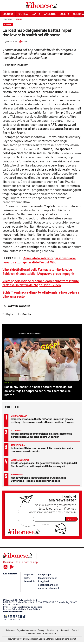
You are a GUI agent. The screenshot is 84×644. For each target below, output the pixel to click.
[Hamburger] (4, 6)
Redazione (10, 630)
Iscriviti (72, 519)
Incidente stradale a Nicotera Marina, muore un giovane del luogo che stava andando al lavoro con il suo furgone (42, 420)
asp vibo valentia (19, 306)
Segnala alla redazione (26, 630)
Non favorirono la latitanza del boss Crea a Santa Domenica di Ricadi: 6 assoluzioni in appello (38, 479)
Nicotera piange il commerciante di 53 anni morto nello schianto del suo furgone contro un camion (42, 435)
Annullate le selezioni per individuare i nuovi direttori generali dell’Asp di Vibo (39, 260)
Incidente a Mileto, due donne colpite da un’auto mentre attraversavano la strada (42, 450)
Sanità (19, 19)
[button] (78, 21)
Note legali (65, 630)
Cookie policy (52, 630)
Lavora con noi (49, 633)
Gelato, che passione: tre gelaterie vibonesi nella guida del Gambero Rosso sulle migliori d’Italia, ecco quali (44, 464)
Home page (8, 19)
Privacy (41, 630)
